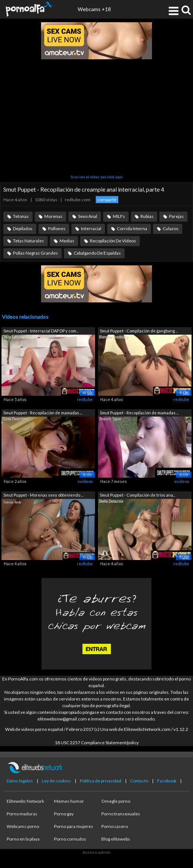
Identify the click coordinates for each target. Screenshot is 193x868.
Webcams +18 (94, 9)
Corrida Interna (132, 228)
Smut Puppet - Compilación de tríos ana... (138, 495)
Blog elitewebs (116, 839)
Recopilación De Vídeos (113, 241)
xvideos (85, 481)
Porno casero (115, 826)
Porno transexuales (121, 814)
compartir (107, 200)
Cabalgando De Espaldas (97, 253)
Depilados (23, 228)
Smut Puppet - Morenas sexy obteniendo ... (43, 495)
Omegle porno (116, 801)
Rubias (147, 216)
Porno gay (64, 814)
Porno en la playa (23, 839)
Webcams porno (23, 826)
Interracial (91, 228)
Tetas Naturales (28, 241)
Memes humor (69, 801)
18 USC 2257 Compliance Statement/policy (97, 743)
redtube (85, 399)
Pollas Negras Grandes (35, 253)
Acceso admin (96, 852)
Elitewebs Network (25, 801)
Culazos (171, 228)
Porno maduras (22, 814)
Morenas (53, 216)
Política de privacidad (101, 781)
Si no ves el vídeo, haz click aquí (97, 177)
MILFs (119, 216)
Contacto (139, 781)
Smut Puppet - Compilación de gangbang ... (139, 331)
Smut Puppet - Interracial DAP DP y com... (41, 331)
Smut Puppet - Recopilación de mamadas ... (43, 413)
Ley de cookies (56, 781)
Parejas (176, 216)
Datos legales (20, 781)
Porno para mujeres (74, 826)
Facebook (167, 781)
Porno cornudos (70, 839)
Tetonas (21, 216)
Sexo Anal (88, 216)
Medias (67, 241)
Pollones (57, 228)
